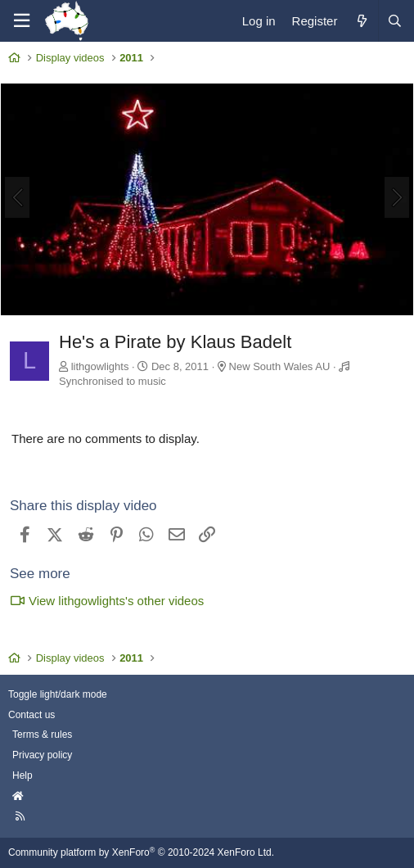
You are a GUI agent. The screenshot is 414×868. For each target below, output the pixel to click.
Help (22, 775)
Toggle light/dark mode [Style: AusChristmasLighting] (58, 694)
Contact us (32, 715)
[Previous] (17, 197)
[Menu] (21, 21)
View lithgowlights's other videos (107, 601)
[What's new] (361, 21)
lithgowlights (100, 366)
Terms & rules (42, 735)
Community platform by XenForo (141, 852)
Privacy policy (42, 755)
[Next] (397, 197)
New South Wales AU (280, 366)
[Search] (394, 21)
